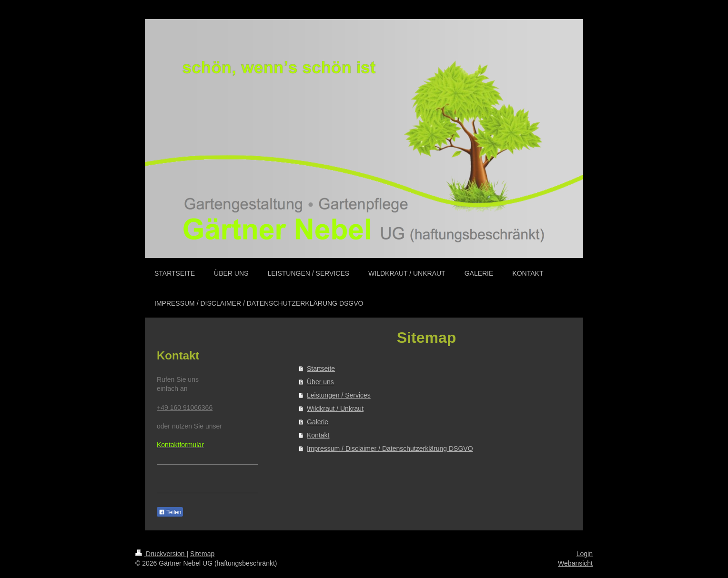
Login (585, 554)
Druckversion (161, 554)
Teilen (170, 512)
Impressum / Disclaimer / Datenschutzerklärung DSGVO (390, 448)
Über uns (320, 382)
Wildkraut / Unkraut (335, 409)
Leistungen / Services (339, 395)
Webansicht (575, 563)
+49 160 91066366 (185, 408)
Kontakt (318, 435)
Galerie (318, 422)
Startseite (321, 369)
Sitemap (202, 554)
